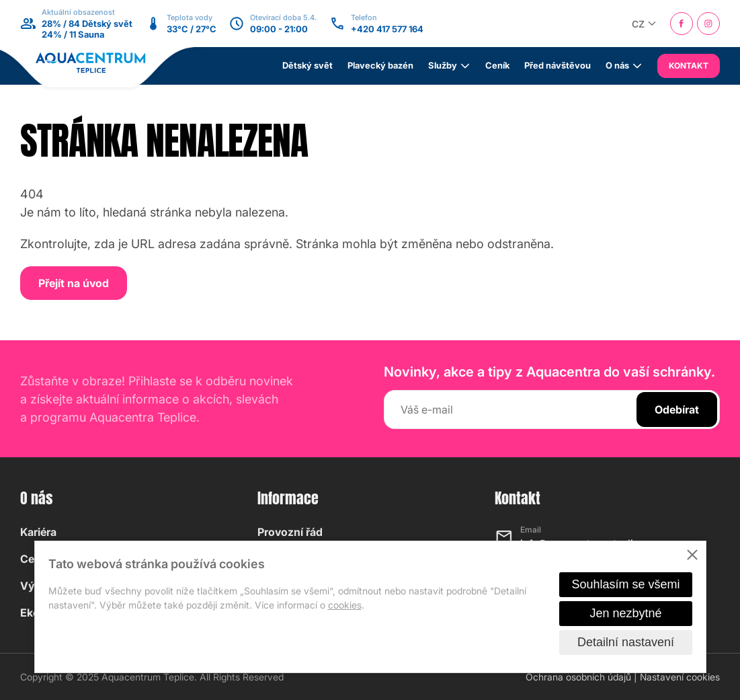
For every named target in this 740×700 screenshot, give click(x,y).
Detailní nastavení (626, 642)
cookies (345, 605)
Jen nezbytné (625, 613)
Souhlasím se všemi (625, 584)
